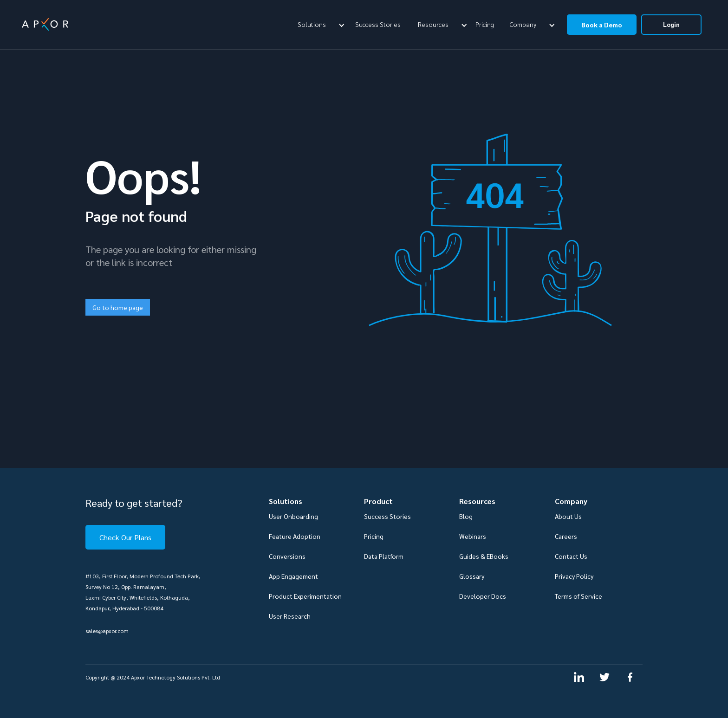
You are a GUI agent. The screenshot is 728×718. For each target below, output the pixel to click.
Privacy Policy (574, 576)
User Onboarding (293, 516)
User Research (290, 616)
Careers (566, 536)
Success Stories (378, 24)
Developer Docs (483, 596)
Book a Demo (602, 25)
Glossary (472, 576)
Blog (466, 516)
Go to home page (118, 307)
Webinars (473, 536)
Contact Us (571, 556)
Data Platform (384, 556)
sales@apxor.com (107, 631)
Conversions (287, 556)
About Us (568, 516)
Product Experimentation (305, 596)
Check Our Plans (125, 537)
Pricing (485, 24)
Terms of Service (578, 596)
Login (671, 24)
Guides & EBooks (484, 556)
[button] (320, 24)
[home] (45, 24)
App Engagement (293, 576)
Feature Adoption (295, 536)
